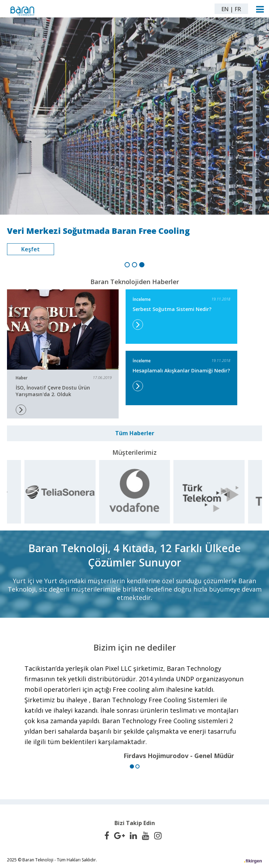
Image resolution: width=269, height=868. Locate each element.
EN (225, 9)
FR (238, 9)
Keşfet (31, 249)
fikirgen (254, 861)
